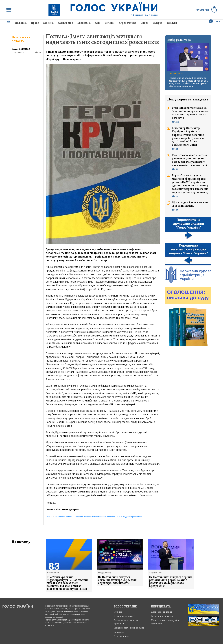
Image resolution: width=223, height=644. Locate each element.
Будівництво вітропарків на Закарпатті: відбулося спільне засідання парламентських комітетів (190, 113)
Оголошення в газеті (125, 616)
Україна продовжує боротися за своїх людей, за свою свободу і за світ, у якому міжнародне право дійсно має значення (188, 82)
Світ (98, 23)
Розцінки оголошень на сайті (129, 628)
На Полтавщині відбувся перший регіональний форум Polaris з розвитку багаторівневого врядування (171, 581)
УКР (218, 22)
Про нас (118, 612)
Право (35, 23)
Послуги (172, 23)
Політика (21, 23)
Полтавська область (21, 39)
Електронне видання (162, 616)
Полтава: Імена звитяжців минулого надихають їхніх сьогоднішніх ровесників (102, 39)
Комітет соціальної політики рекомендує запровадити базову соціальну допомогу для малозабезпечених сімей (190, 160)
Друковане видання (161, 612)
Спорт (144, 23)
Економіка (84, 23)
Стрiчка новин (121, 636)
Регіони (110, 23)
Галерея (158, 23)
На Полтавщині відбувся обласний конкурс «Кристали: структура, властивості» (118, 580)
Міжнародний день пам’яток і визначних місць (190, 204)
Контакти (119, 632)
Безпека (48, 23)
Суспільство (66, 23)
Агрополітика (128, 23)
